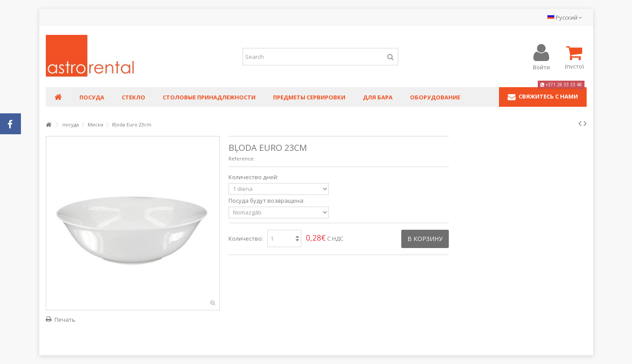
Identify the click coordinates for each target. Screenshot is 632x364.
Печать (65, 320)
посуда (71, 124)
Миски (96, 124)
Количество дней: (254, 177)
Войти (541, 66)
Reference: (242, 158)
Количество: (246, 238)
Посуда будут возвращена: (267, 201)
